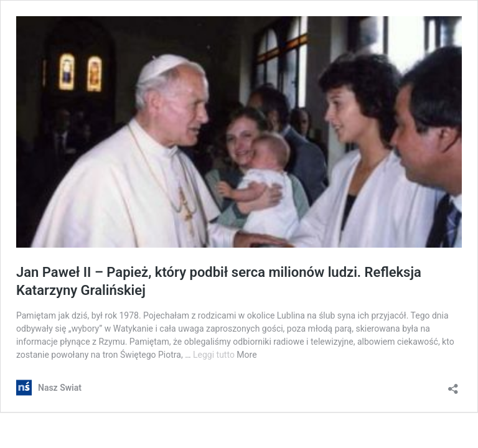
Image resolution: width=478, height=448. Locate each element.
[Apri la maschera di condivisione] (453, 385)
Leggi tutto (215, 355)
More (246, 355)
